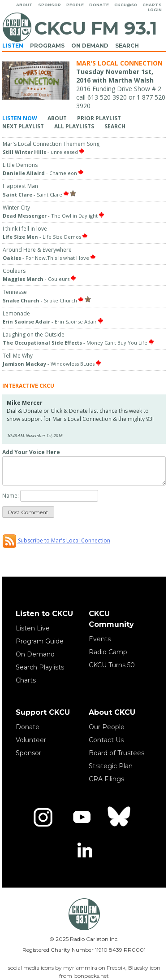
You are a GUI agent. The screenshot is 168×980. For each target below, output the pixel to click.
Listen (13, 46)
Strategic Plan (111, 766)
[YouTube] (82, 817)
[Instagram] (43, 817)
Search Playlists (40, 667)
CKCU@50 (126, 5)
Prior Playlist (99, 118)
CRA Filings (106, 779)
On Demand (90, 46)
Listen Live (33, 628)
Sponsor (50, 5)
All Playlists (74, 126)
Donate (99, 5)
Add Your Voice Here (31, 452)
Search (127, 46)
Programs (47, 46)
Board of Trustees (116, 753)
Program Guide (40, 641)
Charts (152, 5)
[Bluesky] (120, 817)
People (75, 5)
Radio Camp (108, 652)
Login (155, 10)
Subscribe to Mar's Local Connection (56, 540)
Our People (107, 727)
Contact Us (106, 740)
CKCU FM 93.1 (96, 28)
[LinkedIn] (84, 851)
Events (100, 639)
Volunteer (31, 740)
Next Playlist (23, 126)
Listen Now (20, 118)
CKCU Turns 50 (112, 665)
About (24, 5)
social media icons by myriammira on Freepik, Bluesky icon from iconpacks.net (84, 972)
